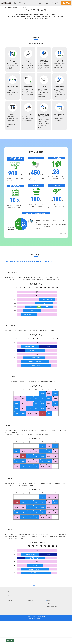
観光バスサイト (51, 623)
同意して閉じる (10, 641)
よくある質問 (30, 621)
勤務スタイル (49, 46)
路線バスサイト (51, 621)
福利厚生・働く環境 (31, 618)
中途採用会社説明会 (31, 623)
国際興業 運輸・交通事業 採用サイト (12, 7)
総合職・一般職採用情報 (53, 629)
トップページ (8, 614)
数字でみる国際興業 (36, 46)
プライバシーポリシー (52, 632)
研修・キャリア (9, 623)
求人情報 (8, 618)
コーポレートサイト (52, 618)
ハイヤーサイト (51, 626)
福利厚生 (22, 46)
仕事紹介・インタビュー (11, 621)
